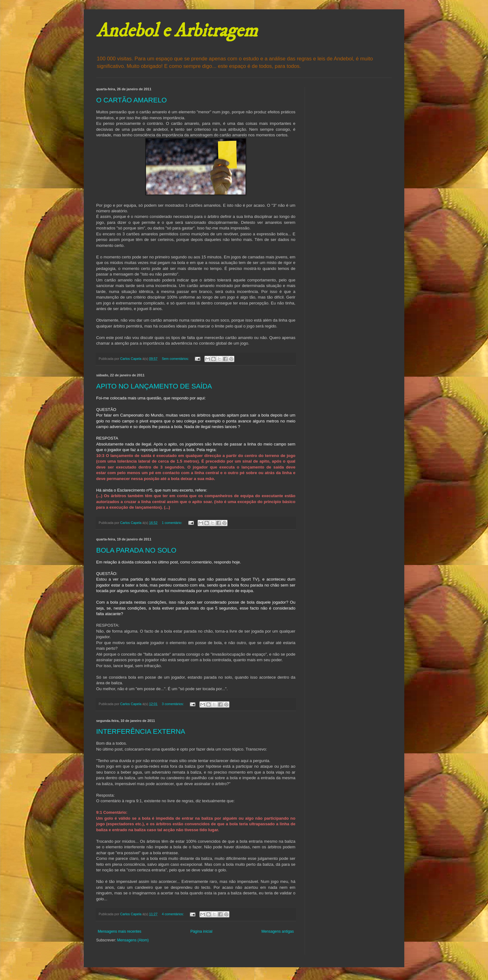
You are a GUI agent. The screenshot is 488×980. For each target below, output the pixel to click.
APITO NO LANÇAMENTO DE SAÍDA (154, 386)
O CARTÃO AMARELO (131, 100)
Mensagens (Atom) (133, 940)
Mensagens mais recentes (120, 931)
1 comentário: (172, 523)
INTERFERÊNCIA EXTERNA (141, 731)
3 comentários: (173, 704)
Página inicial (202, 931)
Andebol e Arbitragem (177, 31)
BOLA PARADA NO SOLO (136, 550)
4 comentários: (173, 914)
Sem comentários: (176, 359)
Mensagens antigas (278, 931)
